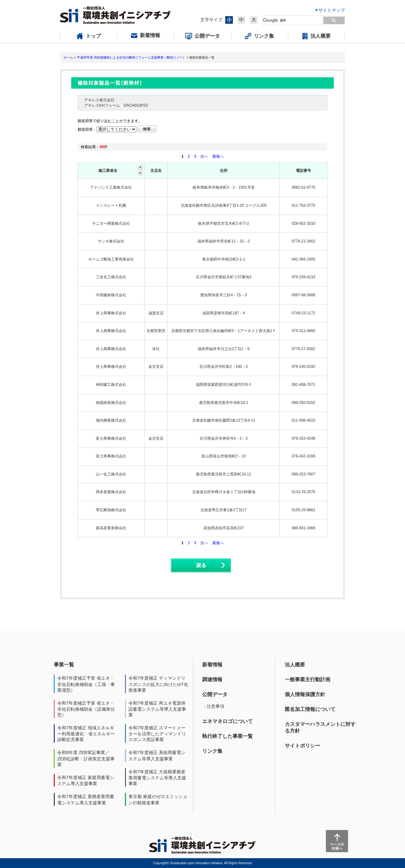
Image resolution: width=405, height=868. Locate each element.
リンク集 (212, 751)
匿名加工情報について (310, 709)
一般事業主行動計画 (308, 679)
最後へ (218, 156)
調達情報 (212, 679)
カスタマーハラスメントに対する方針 (320, 727)
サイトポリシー (302, 746)
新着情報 (212, 665)
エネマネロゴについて (227, 721)
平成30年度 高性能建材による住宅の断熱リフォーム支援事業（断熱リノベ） (131, 57)
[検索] (293, 20)
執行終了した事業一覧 (227, 736)
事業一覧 (64, 665)
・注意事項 (213, 706)
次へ (204, 156)
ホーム (68, 57)
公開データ (215, 694)
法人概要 (295, 665)
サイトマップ (332, 10)
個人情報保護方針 (305, 694)
